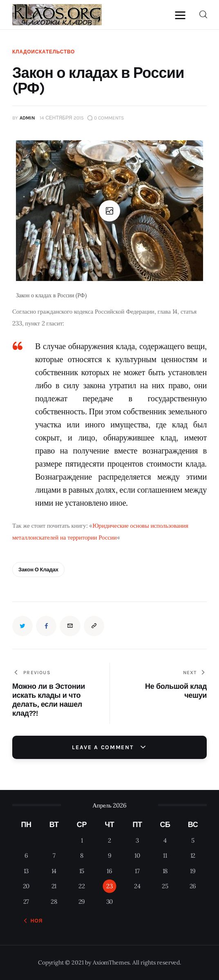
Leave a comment (104, 747)
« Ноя (34, 921)
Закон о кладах (38, 570)
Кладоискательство (44, 52)
